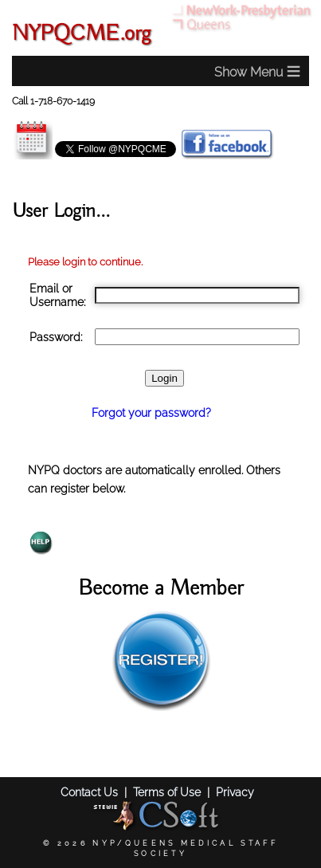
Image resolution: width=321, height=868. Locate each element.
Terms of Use (167, 792)
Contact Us (89, 792)
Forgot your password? (151, 412)
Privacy (235, 792)
